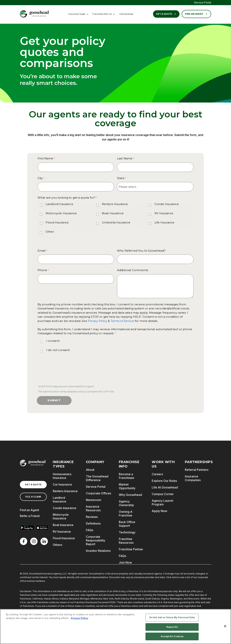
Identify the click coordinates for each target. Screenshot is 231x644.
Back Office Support (127, 524)
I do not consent (58, 350)
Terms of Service (122, 321)
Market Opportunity (127, 486)
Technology (127, 532)
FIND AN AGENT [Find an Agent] (196, 14)
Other (50, 232)
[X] (34, 541)
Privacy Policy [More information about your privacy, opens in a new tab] (80, 618)
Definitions (93, 523)
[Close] (225, 626)
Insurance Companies (193, 478)
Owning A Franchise (126, 514)
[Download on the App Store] (42, 528)
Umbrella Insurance (116, 222)
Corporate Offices (98, 493)
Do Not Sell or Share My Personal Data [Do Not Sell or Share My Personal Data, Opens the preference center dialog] (172, 617)
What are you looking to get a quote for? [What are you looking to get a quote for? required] (66, 198)
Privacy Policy (98, 321)
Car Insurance (62, 484)
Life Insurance (164, 222)
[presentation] (65, 372)
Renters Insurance (115, 204)
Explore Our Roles (164, 481)
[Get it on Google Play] (27, 528)
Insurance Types (77, 14)
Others (57, 545)
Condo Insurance (167, 204)
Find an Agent (29, 510)
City (40, 178)
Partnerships (126, 14)
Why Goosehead (130, 495)
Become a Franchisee (126, 476)
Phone (42, 270)
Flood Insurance (57, 222)
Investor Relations (98, 551)
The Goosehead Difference (97, 478)
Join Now (125, 562)
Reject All (172, 627)
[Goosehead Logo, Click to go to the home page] (35, 14)
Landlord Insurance (59, 204)
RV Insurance (164, 213)
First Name (45, 158)
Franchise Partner (131, 549)
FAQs (90, 530)
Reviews (92, 517)
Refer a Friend (30, 516)
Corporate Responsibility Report (96, 540)
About (90, 470)
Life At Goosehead (165, 487)
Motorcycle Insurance (61, 213)
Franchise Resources (126, 541)
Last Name (125, 158)
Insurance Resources (93, 508)
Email (41, 251)
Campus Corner (163, 494)
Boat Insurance (113, 213)
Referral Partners (197, 470)
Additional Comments (133, 270)
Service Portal (203, 2)
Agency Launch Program (162, 502)
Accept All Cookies (172, 636)
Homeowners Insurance (62, 476)
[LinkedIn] (44, 541)
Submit (54, 400)
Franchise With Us (102, 14)
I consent (53, 341)
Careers (157, 474)
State (121, 178)
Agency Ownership (126, 503)
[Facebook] (24, 541)
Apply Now (159, 511)
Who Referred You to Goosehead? (141, 251)
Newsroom (94, 500)
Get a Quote (166, 14)
